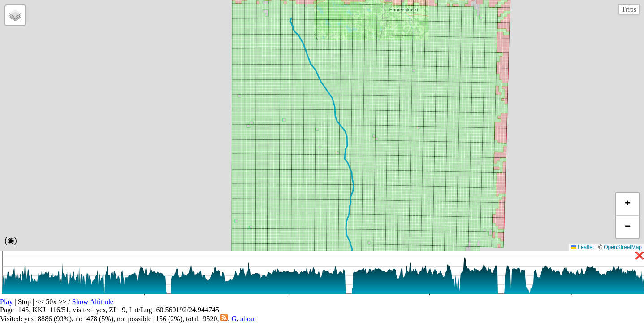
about (248, 319)
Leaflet (582, 247)
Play (6, 302)
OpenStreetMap (623, 247)
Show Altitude (93, 302)
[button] (15, 15)
